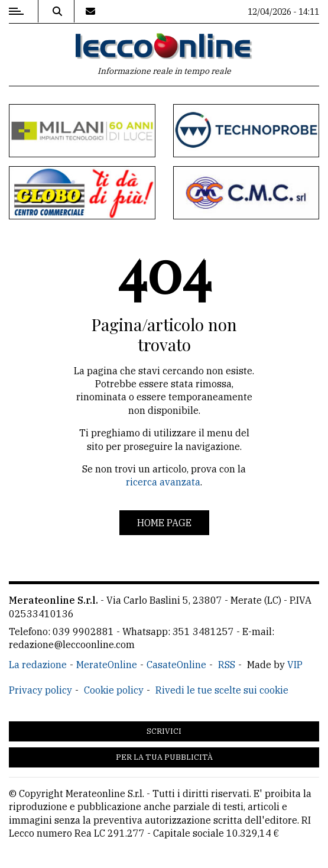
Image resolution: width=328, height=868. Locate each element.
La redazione (38, 665)
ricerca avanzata (163, 482)
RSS (227, 665)
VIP (295, 665)
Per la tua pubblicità (164, 757)
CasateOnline (176, 665)
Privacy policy (40, 690)
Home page (164, 523)
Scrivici (164, 731)
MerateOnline (107, 665)
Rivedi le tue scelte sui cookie (222, 690)
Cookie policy (114, 690)
